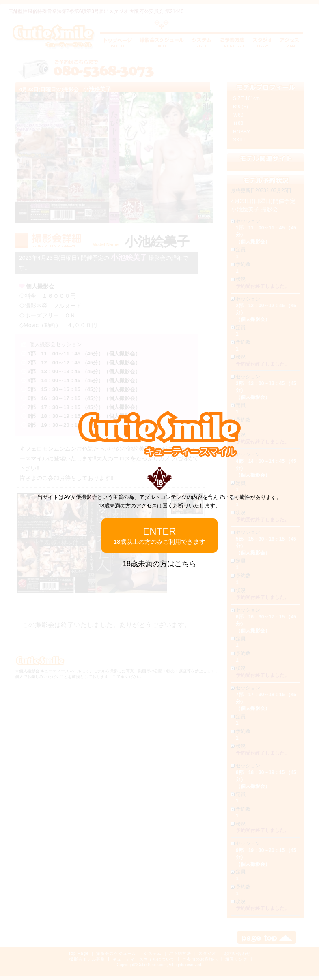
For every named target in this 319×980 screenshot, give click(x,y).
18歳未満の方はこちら (159, 564)
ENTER (160, 535)
